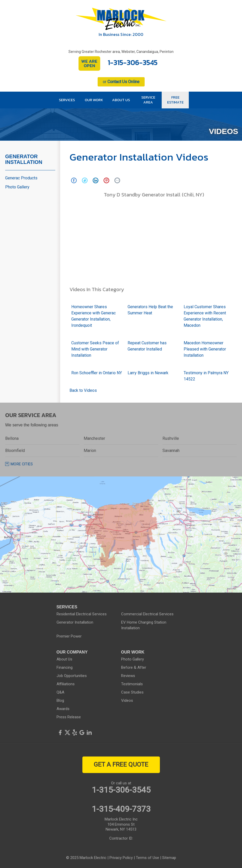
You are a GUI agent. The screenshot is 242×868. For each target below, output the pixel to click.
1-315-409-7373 (121, 809)
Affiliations (66, 684)
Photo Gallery (17, 187)
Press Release (69, 717)
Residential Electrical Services (82, 614)
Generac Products (21, 178)
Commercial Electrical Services (147, 614)
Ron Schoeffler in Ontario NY (97, 373)
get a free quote (121, 765)
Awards (63, 709)
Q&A (60, 692)
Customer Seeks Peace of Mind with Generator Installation (95, 349)
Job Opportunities (72, 676)
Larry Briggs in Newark (148, 373)
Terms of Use (147, 858)
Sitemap (169, 858)
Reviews (128, 676)
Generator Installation (24, 159)
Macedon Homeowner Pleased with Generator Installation (205, 349)
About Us (64, 659)
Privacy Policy (121, 858)
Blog (60, 700)
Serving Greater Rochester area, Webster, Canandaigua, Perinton (121, 52)
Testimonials (132, 684)
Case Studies (132, 692)
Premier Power (69, 636)
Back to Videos (83, 390)
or (121, 82)
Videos (127, 700)
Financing (65, 667)
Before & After (134, 667)
